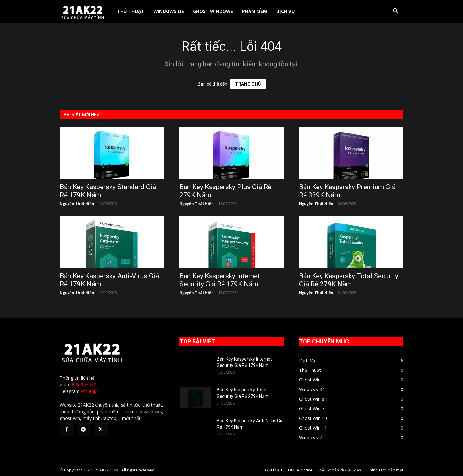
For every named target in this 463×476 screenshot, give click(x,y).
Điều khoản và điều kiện (340, 470)
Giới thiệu (273, 470)
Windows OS (169, 11)
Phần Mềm (255, 11)
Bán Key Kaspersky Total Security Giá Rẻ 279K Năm (349, 280)
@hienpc (90, 391)
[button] (395, 12)
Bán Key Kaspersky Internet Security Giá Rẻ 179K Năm (220, 280)
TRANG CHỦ (248, 84)
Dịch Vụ (286, 11)
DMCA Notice (300, 470)
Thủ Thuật (131, 11)
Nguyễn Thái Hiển (77, 203)
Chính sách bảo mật (385, 470)
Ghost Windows (213, 11)
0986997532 (83, 384)
